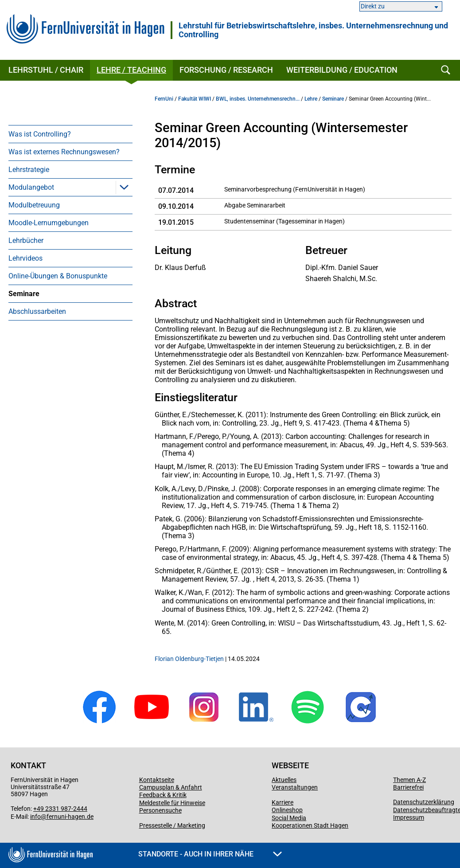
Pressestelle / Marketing (172, 825)
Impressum (409, 817)
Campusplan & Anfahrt (171, 787)
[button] (124, 187)
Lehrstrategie (29, 170)
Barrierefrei (408, 787)
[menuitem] (70, 134)
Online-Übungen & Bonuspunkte (58, 276)
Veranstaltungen (295, 787)
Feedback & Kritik (163, 795)
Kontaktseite (157, 780)
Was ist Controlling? (40, 134)
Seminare (24, 294)
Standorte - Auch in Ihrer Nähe (210, 854)
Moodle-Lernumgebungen (49, 223)
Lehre (311, 99)
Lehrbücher (26, 240)
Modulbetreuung (34, 205)
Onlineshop (287, 810)
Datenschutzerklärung (424, 802)
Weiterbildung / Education (342, 70)
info (35, 817)
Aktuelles (284, 780)
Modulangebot (31, 187)
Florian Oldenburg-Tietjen (189, 659)
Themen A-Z (409, 780)
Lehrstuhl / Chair (46, 70)
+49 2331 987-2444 (60, 809)
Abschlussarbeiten (37, 311)
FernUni (164, 99)
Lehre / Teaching (131, 70)
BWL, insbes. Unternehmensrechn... (258, 99)
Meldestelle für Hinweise (172, 803)
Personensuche (160, 810)
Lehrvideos (25, 258)
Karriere (283, 802)
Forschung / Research (226, 70)
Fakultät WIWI (195, 99)
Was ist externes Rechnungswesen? (64, 152)
